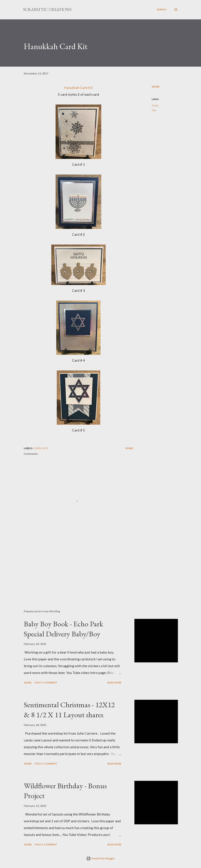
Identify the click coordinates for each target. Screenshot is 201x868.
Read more (114, 683)
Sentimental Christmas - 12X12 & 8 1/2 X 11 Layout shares (69, 710)
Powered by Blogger (101, 858)
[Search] (162, 10)
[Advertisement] (78, 567)
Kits (154, 110)
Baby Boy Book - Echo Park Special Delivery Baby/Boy (63, 629)
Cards (155, 105)
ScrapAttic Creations (47, 9)
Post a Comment (46, 683)
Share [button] (156, 87)
